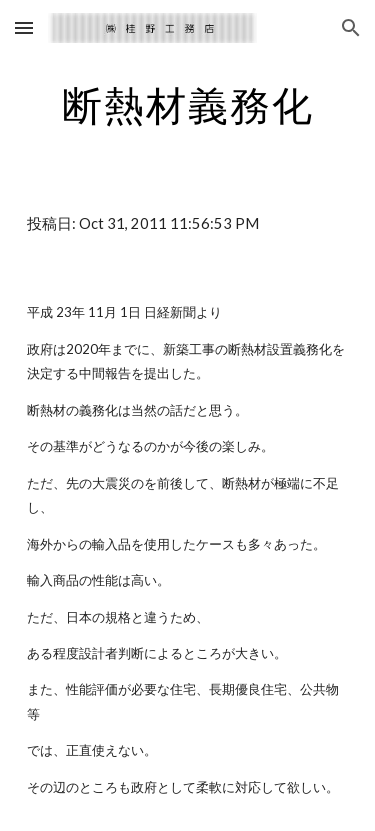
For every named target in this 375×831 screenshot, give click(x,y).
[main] (188, 105)
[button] (24, 27)
